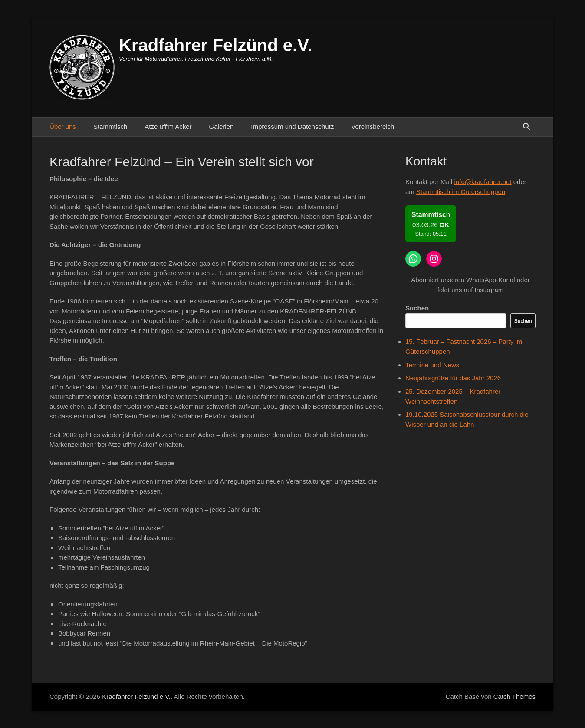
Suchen (417, 308)
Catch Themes (514, 697)
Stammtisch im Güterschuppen (461, 192)
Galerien (222, 127)
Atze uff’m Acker (168, 127)
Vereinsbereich (373, 127)
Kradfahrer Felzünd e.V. (215, 45)
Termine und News (432, 365)
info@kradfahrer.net (483, 182)
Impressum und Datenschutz (292, 127)
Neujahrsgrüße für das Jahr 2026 (453, 378)
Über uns (63, 127)
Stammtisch (110, 127)
